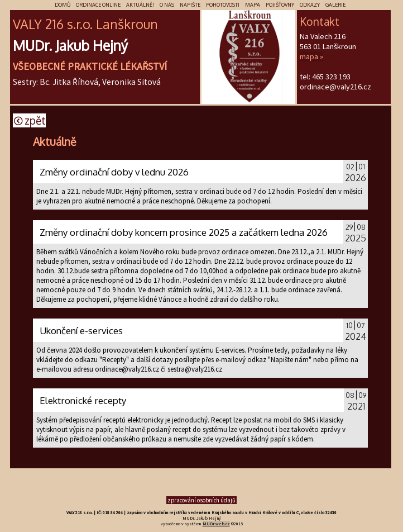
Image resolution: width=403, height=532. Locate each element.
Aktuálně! (140, 5)
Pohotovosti (223, 5)
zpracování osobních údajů (201, 500)
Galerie (335, 5)
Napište (190, 5)
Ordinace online (98, 5)
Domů (63, 5)
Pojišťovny (280, 5)
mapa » (311, 56)
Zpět (30, 120)
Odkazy (310, 5)
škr (127, 24)
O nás (167, 5)
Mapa (253, 5)
